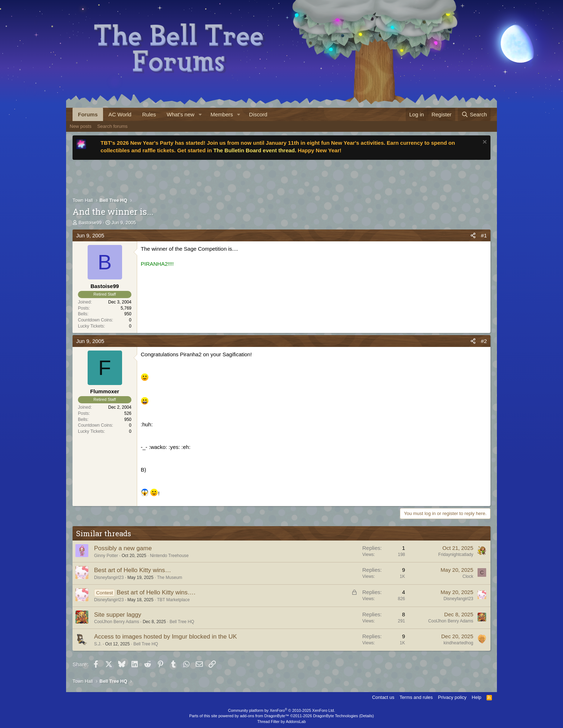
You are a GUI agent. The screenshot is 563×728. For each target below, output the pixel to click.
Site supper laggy (118, 615)
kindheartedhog (458, 643)
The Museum (169, 578)
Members (222, 114)
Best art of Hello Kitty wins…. (156, 592)
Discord (258, 114)
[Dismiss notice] (484, 143)
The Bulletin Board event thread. (255, 150)
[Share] (473, 235)
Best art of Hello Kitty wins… (132, 570)
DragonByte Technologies (336, 716)
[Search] (474, 114)
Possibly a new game (123, 548)
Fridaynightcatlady (456, 555)
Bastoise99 (90, 222)
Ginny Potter (106, 556)
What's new (180, 114)
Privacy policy (452, 697)
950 (128, 314)
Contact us (383, 697)
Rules (149, 114)
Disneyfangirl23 (109, 578)
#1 (484, 235)
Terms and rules (416, 697)
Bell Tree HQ (182, 622)
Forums (88, 114)
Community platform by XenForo (281, 710)
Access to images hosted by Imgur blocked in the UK (166, 637)
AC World (120, 114)
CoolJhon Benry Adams (117, 622)
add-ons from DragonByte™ (264, 716)
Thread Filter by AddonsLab (281, 722)
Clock (468, 576)
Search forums (113, 126)
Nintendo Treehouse (169, 556)
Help (477, 697)
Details (367, 716)
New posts (81, 126)
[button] (200, 114)
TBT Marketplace (173, 600)
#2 (484, 341)
